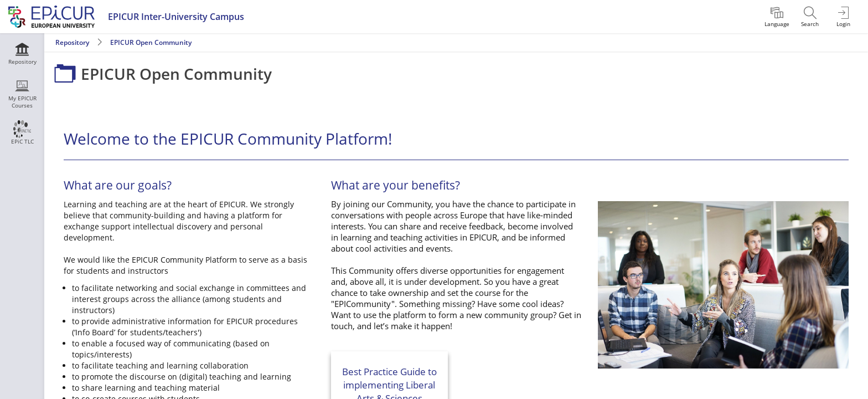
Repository (72, 42)
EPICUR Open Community (151, 42)
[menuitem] (777, 17)
